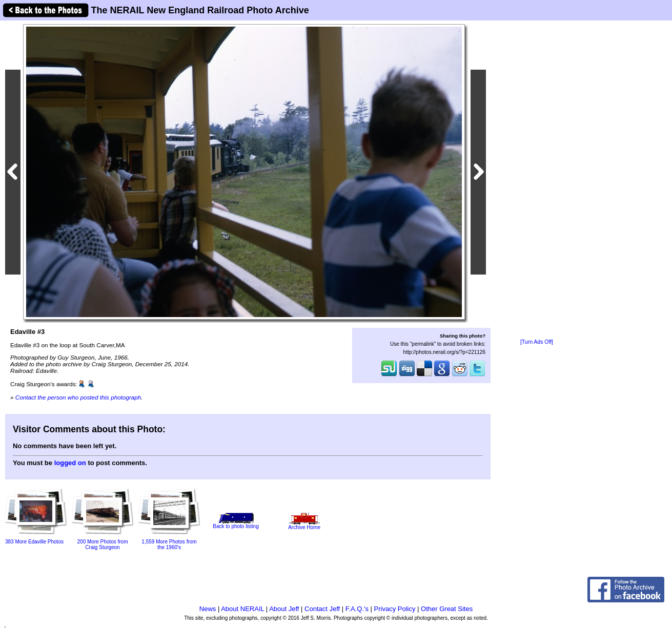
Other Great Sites (447, 609)
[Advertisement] (537, 180)
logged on (70, 463)
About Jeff (284, 609)
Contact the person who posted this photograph (78, 397)
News (208, 609)
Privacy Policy (395, 609)
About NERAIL (242, 609)
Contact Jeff (322, 609)
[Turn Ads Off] (537, 342)
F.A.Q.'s (357, 609)
